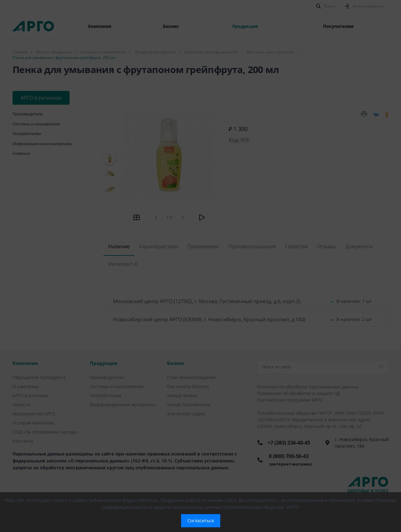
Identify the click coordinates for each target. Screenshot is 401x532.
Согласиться (201, 521)
